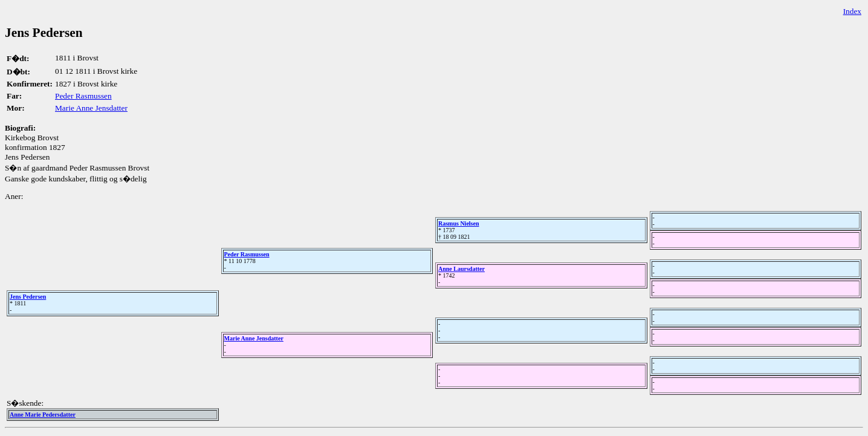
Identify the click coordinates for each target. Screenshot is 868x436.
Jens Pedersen (28, 297)
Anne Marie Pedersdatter (43, 415)
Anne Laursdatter (462, 269)
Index (852, 11)
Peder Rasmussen (83, 96)
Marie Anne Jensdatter (91, 108)
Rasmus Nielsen (459, 223)
